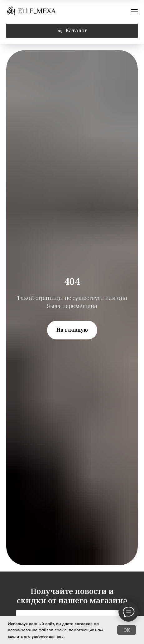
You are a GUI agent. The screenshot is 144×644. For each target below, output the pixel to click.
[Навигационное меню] (134, 12)
